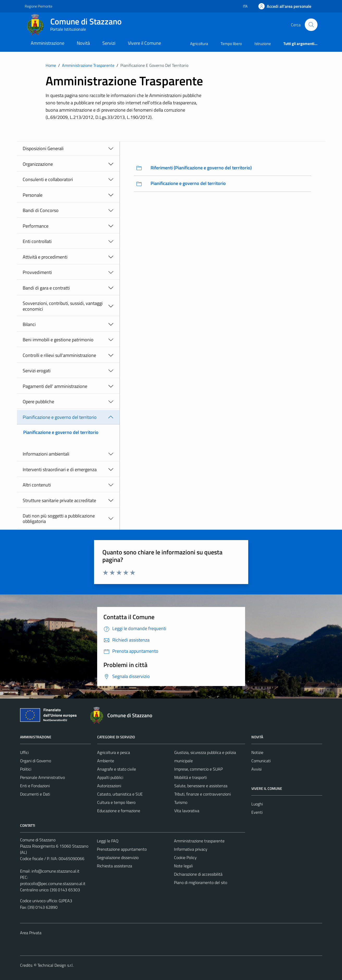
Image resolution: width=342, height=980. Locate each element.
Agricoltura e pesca (114, 752)
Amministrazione (48, 43)
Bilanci (29, 324)
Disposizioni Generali (43, 148)
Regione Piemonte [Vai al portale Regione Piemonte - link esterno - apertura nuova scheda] (39, 6)
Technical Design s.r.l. (55, 965)
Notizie (257, 752)
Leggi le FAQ (108, 841)
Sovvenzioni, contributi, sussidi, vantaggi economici (63, 306)
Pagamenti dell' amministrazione (55, 386)
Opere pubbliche (38, 402)
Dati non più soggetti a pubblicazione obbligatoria (59, 519)
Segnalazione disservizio (118, 857)
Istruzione (263, 44)
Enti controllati (37, 241)
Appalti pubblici (110, 777)
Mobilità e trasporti (191, 777)
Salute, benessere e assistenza (201, 786)
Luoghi (257, 804)
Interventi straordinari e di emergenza (60, 469)
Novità (83, 43)
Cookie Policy (185, 857)
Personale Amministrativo (42, 777)
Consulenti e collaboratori (48, 179)
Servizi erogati (37, 371)
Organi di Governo (36, 761)
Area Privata (31, 933)
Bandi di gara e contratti (46, 288)
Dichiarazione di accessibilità (198, 874)
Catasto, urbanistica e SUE (120, 794)
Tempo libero (231, 44)
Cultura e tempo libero (116, 802)
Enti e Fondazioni (35, 786)
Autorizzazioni (109, 786)
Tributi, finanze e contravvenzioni (203, 794)
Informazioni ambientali (46, 454)
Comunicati (261, 761)
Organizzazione (38, 164)
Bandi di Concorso (41, 210)
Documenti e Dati (35, 794)
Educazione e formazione (119, 811)
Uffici (24, 752)
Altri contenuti (37, 485)
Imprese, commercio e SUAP (198, 769)
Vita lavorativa (187, 811)
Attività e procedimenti (45, 257)
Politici (26, 769)
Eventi (257, 812)
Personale (33, 195)
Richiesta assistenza (114, 866)
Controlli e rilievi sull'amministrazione (59, 355)
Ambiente (106, 761)
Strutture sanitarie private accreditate (59, 500)
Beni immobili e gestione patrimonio (58, 340)
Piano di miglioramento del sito (201, 882)
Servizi (109, 43)
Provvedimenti (37, 272)
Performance (36, 226)
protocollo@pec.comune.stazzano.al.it (53, 883)
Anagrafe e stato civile (117, 769)
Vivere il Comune (144, 43)
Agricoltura (199, 44)
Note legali (183, 866)
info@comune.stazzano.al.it (55, 871)
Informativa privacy (191, 849)
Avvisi (256, 769)
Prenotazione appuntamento (122, 849)
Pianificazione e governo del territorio (60, 417)
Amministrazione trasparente (199, 841)
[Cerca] (311, 25)
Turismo (181, 802)
